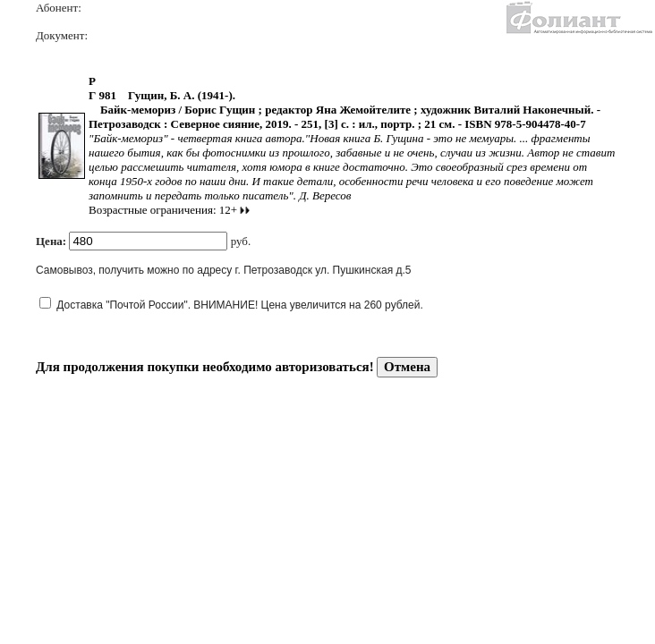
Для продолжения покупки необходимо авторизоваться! (205, 367)
